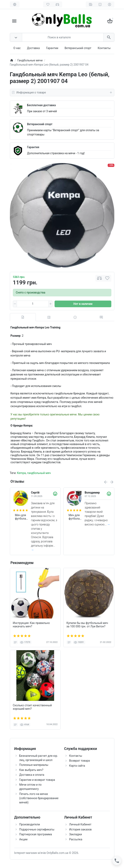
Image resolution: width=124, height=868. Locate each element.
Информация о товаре (62, 92)
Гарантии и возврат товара (37, 780)
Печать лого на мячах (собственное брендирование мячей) (39, 798)
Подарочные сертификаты (37, 829)
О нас (17, 48)
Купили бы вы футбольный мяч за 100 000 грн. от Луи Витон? (87, 625)
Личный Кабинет (80, 824)
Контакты (104, 48)
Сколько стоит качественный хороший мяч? (32, 707)
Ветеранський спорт (78, 48)
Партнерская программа (36, 834)
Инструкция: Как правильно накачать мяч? (31, 625)
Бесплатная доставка (41, 105)
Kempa (21, 473)
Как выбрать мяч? (31, 770)
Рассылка (76, 839)
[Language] (15, 4)
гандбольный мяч (39, 473)
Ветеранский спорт (40, 124)
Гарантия (33, 147)
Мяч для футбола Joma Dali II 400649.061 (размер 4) (20, 517)
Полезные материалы (34, 765)
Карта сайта (77, 766)
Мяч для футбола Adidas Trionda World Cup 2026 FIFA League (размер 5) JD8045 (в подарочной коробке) (74, 517)
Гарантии (52, 48)
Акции (23, 839)
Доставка (33, 48)
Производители (30, 824)
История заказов (81, 829)
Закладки (76, 834)
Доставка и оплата (32, 775)
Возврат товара (80, 761)
